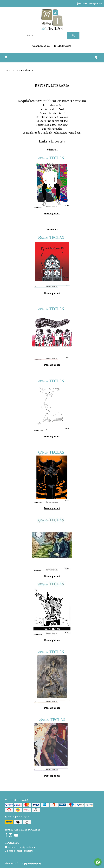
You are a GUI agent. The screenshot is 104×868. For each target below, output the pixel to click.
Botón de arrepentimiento (19, 851)
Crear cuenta (41, 46)
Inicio (8, 70)
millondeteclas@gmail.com (20, 847)
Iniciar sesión (63, 46)
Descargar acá (52, 214)
